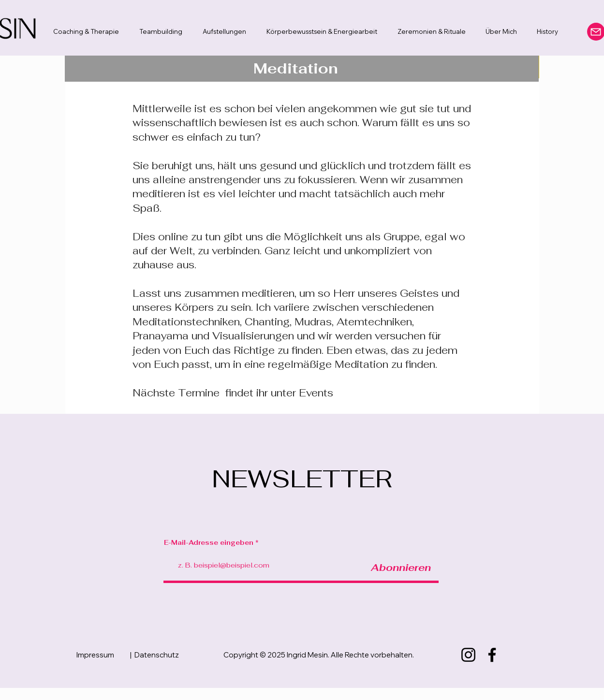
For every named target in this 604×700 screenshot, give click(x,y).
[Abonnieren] (401, 567)
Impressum (95, 655)
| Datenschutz (155, 655)
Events (316, 393)
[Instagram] (468, 655)
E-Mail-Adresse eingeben (209, 543)
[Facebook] (492, 655)
